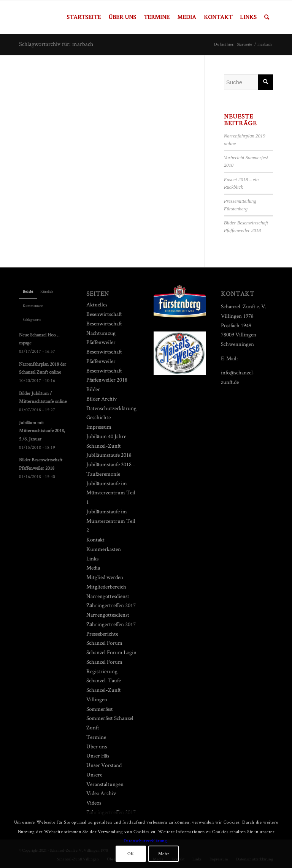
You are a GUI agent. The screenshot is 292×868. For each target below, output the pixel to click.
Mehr (163, 853)
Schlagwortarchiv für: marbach (56, 44)
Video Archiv (101, 793)
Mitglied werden (105, 577)
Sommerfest (100, 709)
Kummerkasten (104, 549)
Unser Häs (98, 755)
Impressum (99, 427)
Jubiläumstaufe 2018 (109, 455)
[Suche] (267, 17)
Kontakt (95, 539)
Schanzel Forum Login (111, 652)
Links (92, 558)
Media (93, 567)
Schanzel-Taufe (104, 680)
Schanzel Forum (104, 643)
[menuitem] (84, 17)
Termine (96, 737)
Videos (94, 803)
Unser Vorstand (104, 765)
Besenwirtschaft (104, 314)
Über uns (97, 746)
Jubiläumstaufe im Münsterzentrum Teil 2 (111, 521)
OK (131, 853)
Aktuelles (97, 304)
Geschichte (98, 417)
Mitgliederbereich (106, 586)
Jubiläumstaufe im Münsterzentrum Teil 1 (111, 493)
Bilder (93, 389)
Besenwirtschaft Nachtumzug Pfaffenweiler (104, 333)
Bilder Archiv (102, 398)
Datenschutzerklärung (111, 408)
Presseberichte (102, 634)
